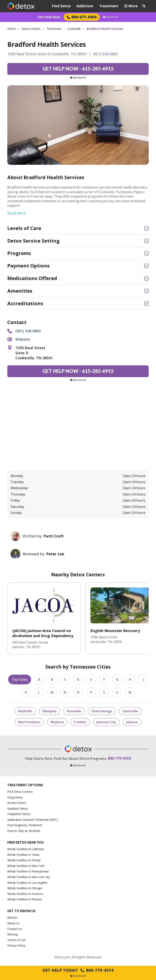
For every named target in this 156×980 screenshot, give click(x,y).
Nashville (25, 711)
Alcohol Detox (17, 803)
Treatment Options (25, 785)
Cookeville (74, 29)
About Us (13, 923)
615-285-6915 (78, 69)
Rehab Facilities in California (26, 849)
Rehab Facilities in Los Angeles (27, 883)
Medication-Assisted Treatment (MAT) (32, 820)
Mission (12, 917)
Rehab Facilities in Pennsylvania (28, 871)
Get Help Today (78, 970)
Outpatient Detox (19, 814)
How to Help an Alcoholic (24, 831)
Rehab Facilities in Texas (23, 855)
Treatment (109, 6)
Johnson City (106, 722)
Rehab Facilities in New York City (29, 877)
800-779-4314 (119, 758)
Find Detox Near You (26, 842)
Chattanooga (102, 711)
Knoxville (74, 711)
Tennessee (54, 29)
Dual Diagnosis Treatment (25, 825)
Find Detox (61, 6)
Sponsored (111, 17)
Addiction (85, 6)
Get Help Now (49, 17)
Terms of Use (16, 940)
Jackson (132, 722)
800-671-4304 (82, 17)
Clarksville (130, 711)
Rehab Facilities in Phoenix (25, 899)
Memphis (50, 711)
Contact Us (15, 929)
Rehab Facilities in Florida (24, 860)
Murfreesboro (29, 722)
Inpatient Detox (18, 808)
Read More (17, 213)
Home (11, 29)
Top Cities (20, 679)
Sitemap (13, 934)
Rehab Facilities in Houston (25, 894)
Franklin (80, 722)
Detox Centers (31, 29)
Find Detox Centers (20, 792)
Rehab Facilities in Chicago (25, 888)
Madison (57, 722)
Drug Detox (15, 797)
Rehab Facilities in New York (26, 866)
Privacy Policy (16, 945)
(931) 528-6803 (105, 54)
